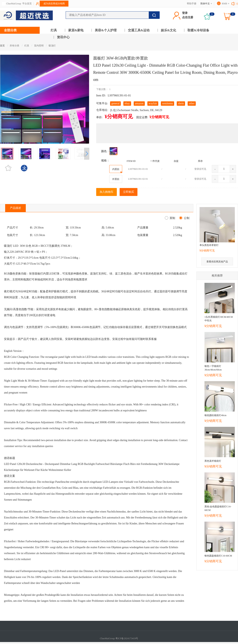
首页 (2, 46)
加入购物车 (107, 192)
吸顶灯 (52, 46)
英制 (172, 218)
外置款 (116, 179)
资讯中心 (63, 37)
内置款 (117, 170)
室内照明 (39, 46)
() (237, 4)
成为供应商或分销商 (54, 4)
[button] (87, 154)
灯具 (54, 30)
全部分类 (10, 30)
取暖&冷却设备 (198, 30)
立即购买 (129, 192)
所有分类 (14, 46)
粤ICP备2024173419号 (127, 638)
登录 (185, 13)
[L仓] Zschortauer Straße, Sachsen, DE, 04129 (136, 110)
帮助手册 (192, 4)
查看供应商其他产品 (217, 262)
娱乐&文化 (168, 30)
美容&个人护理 (106, 30)
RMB (224, 4)
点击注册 (188, 17)
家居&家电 (76, 30)
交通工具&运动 (139, 30)
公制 (186, 218)
